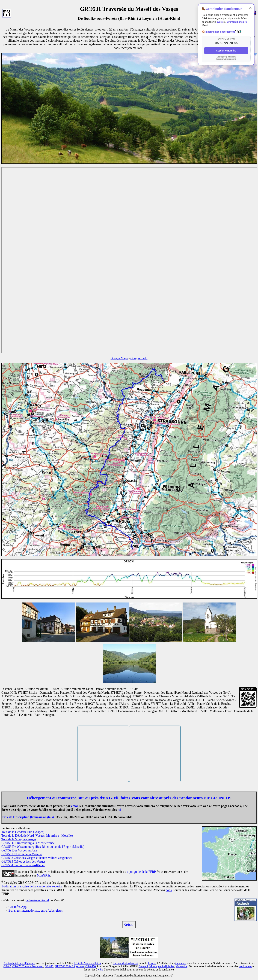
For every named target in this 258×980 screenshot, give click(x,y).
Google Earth (139, 358)
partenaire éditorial (37, 900)
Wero (220, 22)
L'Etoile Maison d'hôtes (88, 963)
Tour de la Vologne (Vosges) (19, 839)
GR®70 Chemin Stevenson (28, 966)
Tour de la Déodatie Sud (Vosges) (23, 832)
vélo (100, 970)
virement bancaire (237, 22)
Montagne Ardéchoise (162, 966)
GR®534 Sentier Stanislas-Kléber (23, 865)
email (75, 806)
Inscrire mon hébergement (220, 32)
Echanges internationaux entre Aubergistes (36, 911)
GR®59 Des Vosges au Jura (19, 850)
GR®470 (91, 966)
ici (119, 810)
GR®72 (49, 966)
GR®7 (7, 966)
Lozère (152, 963)
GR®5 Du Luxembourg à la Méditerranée (28, 843)
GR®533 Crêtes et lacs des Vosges (23, 862)
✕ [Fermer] (250, 8)
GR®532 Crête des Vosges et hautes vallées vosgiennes (37, 858)
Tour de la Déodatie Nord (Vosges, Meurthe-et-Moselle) (37, 836)
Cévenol (143, 966)
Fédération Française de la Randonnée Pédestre (32, 886)
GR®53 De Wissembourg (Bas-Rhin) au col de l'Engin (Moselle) (43, 847)
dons (169, 890)
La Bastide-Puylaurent (126, 963)
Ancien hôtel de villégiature (19, 963)
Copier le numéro (226, 51)
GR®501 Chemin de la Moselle (22, 854)
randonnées (245, 966)
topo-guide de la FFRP (141, 872)
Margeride (182, 966)
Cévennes (181, 963)
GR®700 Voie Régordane (69, 966)
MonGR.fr (44, 875)
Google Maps (119, 358)
